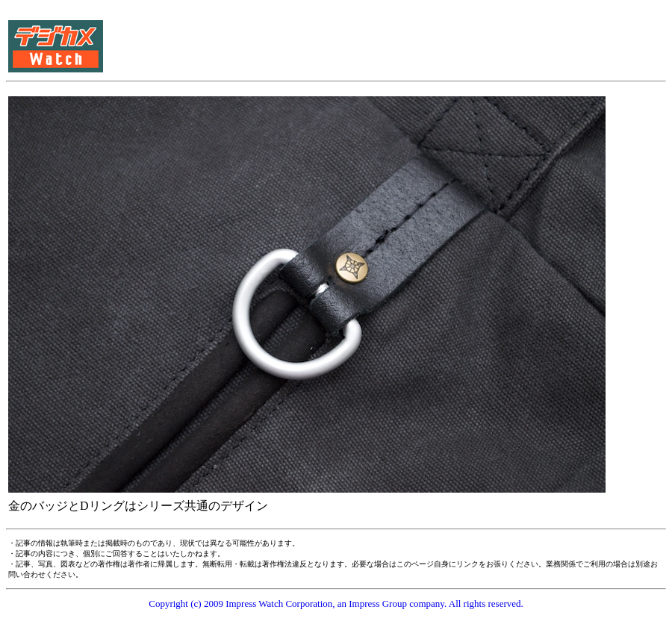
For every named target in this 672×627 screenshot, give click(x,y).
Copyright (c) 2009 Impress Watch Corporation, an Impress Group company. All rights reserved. (336, 603)
